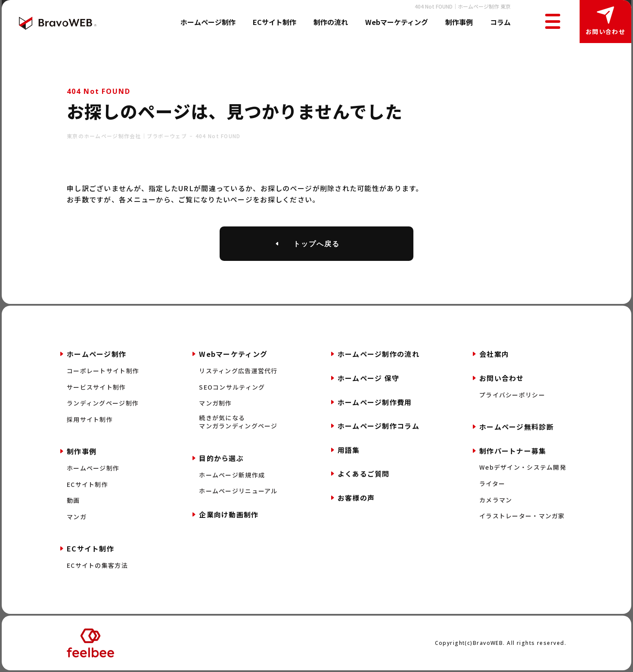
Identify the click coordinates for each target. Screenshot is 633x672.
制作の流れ (331, 22)
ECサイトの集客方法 (97, 565)
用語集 (349, 450)
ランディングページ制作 (103, 403)
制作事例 (459, 22)
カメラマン (496, 500)
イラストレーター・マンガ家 (522, 516)
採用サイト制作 (90, 420)
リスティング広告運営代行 (238, 371)
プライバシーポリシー (512, 395)
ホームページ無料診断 (517, 427)
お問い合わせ (605, 31)
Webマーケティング (397, 22)
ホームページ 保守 (369, 378)
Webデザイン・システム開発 (523, 467)
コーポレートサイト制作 (103, 371)
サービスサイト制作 (96, 387)
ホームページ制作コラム (379, 426)
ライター (492, 484)
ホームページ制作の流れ (379, 354)
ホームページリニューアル (238, 491)
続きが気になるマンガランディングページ (238, 422)
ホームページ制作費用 (375, 402)
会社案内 (494, 354)
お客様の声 (356, 498)
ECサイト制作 (275, 22)
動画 (73, 500)
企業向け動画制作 (229, 514)
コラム (500, 22)
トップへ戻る (316, 244)
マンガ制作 (215, 403)
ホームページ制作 (208, 22)
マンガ (77, 517)
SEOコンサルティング (232, 387)
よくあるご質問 (364, 474)
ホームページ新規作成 (232, 475)
